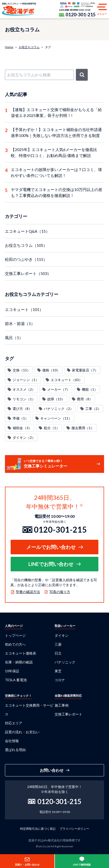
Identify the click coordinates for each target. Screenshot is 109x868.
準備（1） (21, 418)
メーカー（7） (59, 389)
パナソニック (65, 662)
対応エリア (14, 723)
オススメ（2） (24, 389)
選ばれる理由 (15, 750)
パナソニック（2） (59, 409)
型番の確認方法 (28, 592)
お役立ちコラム (29, 47)
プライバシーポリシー (74, 829)
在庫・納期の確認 (19, 662)
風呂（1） (14, 338)
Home (9, 47)
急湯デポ (19, 9)
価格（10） (51, 370)
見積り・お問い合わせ (27, 865)
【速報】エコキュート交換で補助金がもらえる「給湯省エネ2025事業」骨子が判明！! (56, 112)
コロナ (60, 680)
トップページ (15, 635)
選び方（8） (22, 409)
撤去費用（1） (83, 428)
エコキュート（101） (24, 309)
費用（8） (85, 399)
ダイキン (62, 635)
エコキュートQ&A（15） (27, 231)
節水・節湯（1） (20, 323)
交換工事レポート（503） (28, 273)
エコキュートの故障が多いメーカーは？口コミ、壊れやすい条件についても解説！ (56, 172)
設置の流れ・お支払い (22, 732)
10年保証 (12, 671)
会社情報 (12, 741)
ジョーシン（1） (26, 380)
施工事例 (62, 705)
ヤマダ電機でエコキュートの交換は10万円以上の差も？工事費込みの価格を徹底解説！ (57, 192)
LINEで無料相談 (82, 865)
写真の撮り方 (60, 592)
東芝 (58, 671)
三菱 (58, 644)
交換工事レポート (68, 714)
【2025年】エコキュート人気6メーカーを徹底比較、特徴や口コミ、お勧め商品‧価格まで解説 (54, 152)
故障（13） (56, 399)
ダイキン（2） (24, 437)
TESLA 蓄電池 (16, 680)
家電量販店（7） (85, 370)
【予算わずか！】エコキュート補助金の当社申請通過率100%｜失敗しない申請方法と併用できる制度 (56, 132)
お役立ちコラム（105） (26, 245)
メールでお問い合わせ (51, 547)
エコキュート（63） (66, 380)
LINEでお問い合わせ (51, 564)
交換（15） (22, 370)
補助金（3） (22, 428)
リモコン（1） (24, 399)
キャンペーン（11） (56, 418)
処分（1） (52, 428)
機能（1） (90, 389)
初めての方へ (15, 644)
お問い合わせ (52, 770)
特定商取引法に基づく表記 (38, 829)
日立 (58, 653)
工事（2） (93, 409)
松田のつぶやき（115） (26, 259)
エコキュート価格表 (21, 653)
